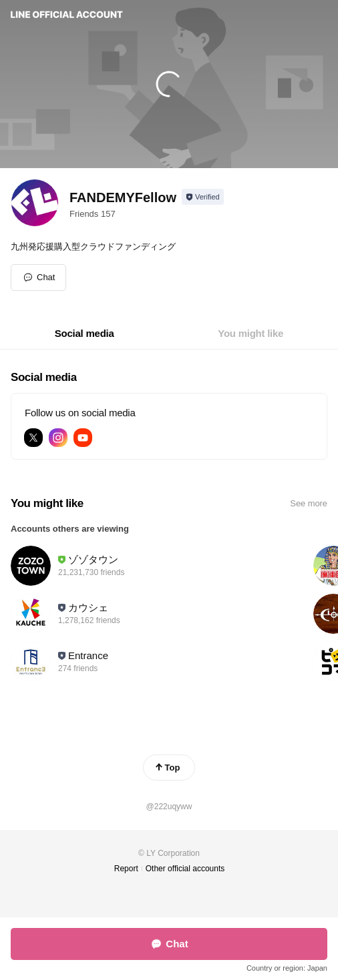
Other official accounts (185, 869)
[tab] (84, 334)
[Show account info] (203, 197)
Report (126, 869)
